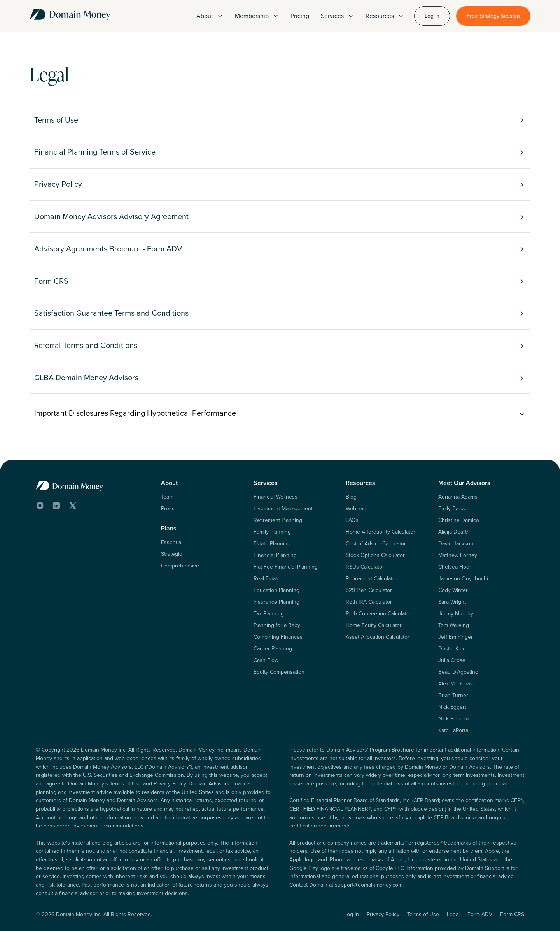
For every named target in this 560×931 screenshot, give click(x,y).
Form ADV (480, 914)
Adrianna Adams (458, 497)
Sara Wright (452, 602)
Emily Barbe (452, 509)
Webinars (357, 509)
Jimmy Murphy (456, 614)
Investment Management (283, 509)
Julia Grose (452, 660)
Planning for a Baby (277, 625)
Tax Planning (269, 614)
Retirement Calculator (372, 579)
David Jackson (456, 544)
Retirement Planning (278, 520)
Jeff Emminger (456, 637)
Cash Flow (266, 660)
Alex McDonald (456, 684)
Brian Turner (453, 696)
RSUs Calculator (365, 567)
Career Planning (273, 649)
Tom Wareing (454, 625)
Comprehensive (180, 566)
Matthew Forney (458, 555)
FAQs (352, 520)
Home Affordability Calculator (381, 532)
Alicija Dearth (454, 532)
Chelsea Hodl (454, 567)
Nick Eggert (452, 707)
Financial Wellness (276, 497)
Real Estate (267, 579)
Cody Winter (453, 590)
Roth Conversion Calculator (379, 614)
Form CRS (512, 914)
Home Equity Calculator (374, 625)
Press (168, 509)
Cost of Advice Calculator (376, 544)
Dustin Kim (451, 649)
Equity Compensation (279, 672)
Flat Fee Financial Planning (286, 567)
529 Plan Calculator (369, 590)
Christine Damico (459, 520)
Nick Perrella (453, 719)
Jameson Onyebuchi (463, 579)
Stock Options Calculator (375, 555)
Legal (453, 914)
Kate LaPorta (453, 731)
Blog (351, 497)
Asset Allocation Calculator (378, 637)
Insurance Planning (276, 602)
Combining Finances (278, 637)
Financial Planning (275, 555)
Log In (352, 914)
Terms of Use (423, 914)
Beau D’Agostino (458, 672)
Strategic (171, 554)
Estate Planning (272, 544)
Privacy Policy (383, 914)
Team (167, 497)
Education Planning (276, 590)
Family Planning (272, 532)
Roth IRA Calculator (369, 602)
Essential (172, 543)
